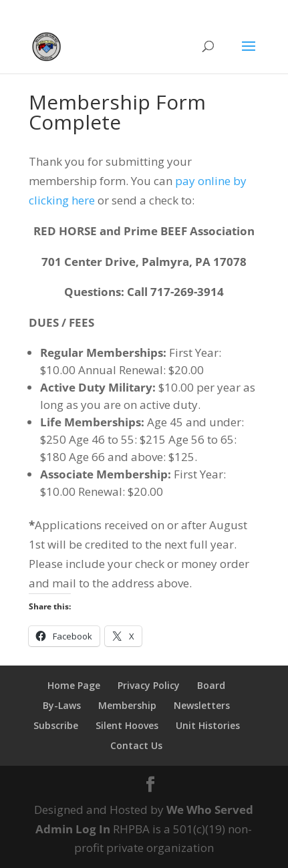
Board (211, 685)
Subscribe (56, 725)
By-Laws (62, 705)
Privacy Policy (149, 685)
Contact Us (136, 745)
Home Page (74, 685)
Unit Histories (208, 725)
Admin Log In (73, 829)
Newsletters (202, 705)
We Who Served (210, 810)
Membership (127, 705)
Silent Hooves (127, 725)
